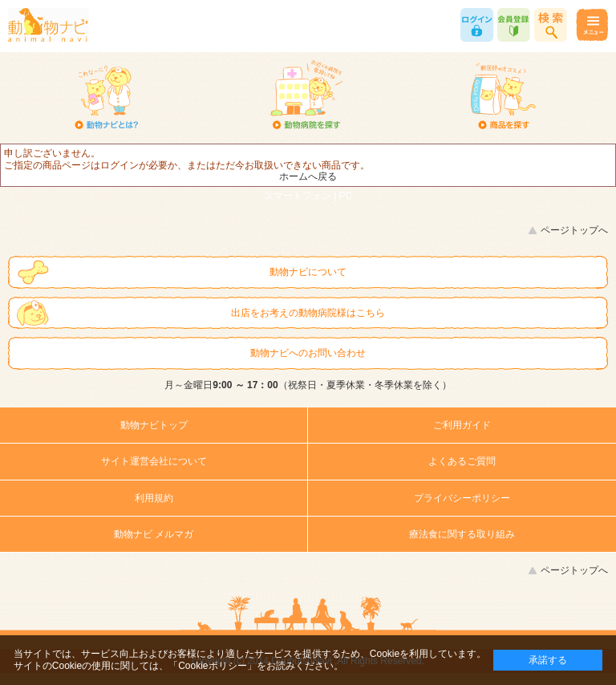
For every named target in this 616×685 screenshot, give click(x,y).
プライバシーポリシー (462, 498)
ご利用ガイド (462, 425)
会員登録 (514, 25)
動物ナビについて (308, 272)
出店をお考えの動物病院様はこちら (308, 313)
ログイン (477, 25)
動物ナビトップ (154, 425)
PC (346, 196)
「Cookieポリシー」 (212, 666)
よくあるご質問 (462, 461)
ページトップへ (574, 230)
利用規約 (154, 498)
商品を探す (503, 96)
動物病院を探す (305, 96)
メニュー (592, 25)
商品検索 (551, 25)
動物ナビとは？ (107, 96)
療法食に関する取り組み (462, 534)
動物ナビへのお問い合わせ (308, 353)
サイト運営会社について (154, 461)
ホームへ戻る (308, 176)
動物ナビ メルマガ (154, 534)
